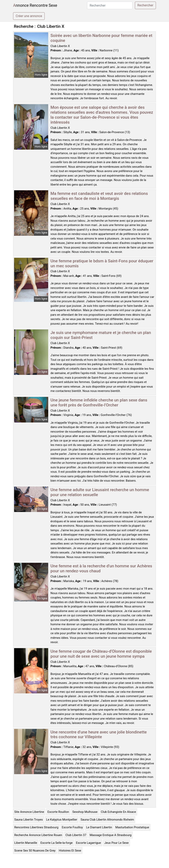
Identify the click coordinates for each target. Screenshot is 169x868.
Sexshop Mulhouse (85, 812)
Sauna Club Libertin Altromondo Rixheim (107, 820)
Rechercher (145, 5)
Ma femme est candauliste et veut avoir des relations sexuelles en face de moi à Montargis (99, 196)
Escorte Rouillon (58, 812)
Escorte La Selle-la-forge (57, 843)
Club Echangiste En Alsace (119, 812)
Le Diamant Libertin (99, 827)
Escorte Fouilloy (72, 827)
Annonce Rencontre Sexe (35, 5)
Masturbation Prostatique (132, 827)
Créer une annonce (29, 16)
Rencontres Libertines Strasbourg (36, 827)
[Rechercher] (110, 5)
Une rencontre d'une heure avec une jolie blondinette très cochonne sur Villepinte (99, 735)
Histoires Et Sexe (70, 851)
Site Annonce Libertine (29, 812)
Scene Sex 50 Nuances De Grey (35, 851)
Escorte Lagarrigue (88, 843)
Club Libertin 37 (76, 835)
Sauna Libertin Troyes (29, 820)
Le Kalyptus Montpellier (62, 820)
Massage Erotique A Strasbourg (111, 835)
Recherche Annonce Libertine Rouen (38, 835)
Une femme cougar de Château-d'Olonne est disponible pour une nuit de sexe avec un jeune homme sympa (101, 654)
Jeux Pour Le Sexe (117, 843)
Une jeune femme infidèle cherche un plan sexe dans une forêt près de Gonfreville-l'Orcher (99, 403)
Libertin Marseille (26, 843)
